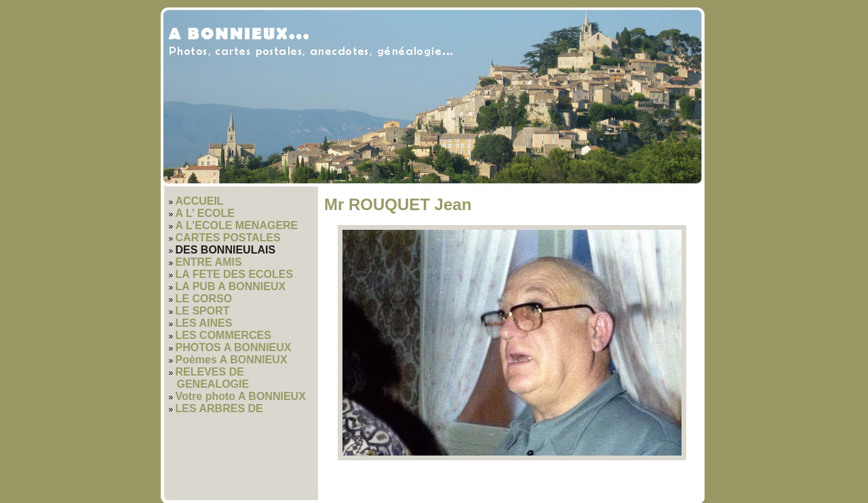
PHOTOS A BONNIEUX (234, 347)
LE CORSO (204, 299)
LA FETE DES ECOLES (235, 274)
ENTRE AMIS (209, 262)
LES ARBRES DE (219, 408)
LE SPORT (203, 311)
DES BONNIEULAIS (226, 250)
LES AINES (204, 323)
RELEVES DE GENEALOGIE (213, 378)
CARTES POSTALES (228, 238)
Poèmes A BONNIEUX (232, 360)
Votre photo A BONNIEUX (241, 396)
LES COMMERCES (223, 335)
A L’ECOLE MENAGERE (237, 225)
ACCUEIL (200, 201)
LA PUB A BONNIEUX (231, 286)
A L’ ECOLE (205, 213)
